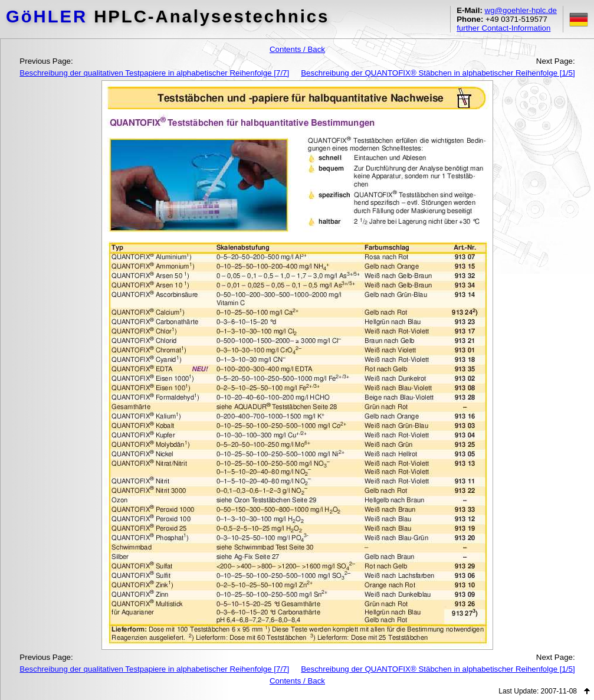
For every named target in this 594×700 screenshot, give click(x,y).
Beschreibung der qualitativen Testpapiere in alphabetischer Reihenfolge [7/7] (154, 73)
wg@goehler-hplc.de (521, 10)
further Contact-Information (503, 28)
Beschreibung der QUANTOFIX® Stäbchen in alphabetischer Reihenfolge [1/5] (438, 73)
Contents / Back (297, 49)
